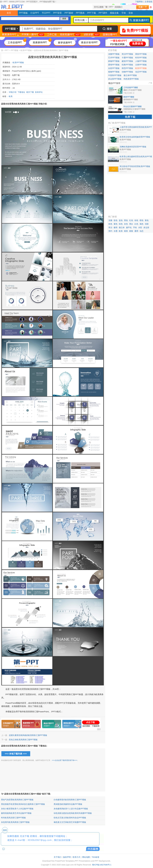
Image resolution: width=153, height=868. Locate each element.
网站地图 (86, 857)
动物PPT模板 (127, 72)
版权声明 (67, 857)
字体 (124, 13)
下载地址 (21, 92)
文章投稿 (148, 2)
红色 (131, 220)
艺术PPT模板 (114, 58)
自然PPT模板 (114, 68)
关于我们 (58, 857)
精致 (131, 231)
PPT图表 (80, 13)
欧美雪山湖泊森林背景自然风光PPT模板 (136, 157)
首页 (9, 13)
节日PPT (46, 13)
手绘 (135, 227)
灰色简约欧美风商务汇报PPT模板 (15, 822)
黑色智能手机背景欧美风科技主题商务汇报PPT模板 (23, 804)
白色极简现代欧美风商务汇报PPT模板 (70, 800)
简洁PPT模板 (127, 54)
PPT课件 (103, 13)
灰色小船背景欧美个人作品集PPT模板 (17, 809)
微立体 (122, 227)
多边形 (146, 227)
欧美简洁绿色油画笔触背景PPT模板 (135, 137)
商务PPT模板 (141, 54)
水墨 (116, 231)
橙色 (142, 220)
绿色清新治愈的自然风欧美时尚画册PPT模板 (73, 813)
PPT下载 (92, 13)
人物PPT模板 (141, 61)
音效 (131, 13)
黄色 (147, 220)
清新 (147, 224)
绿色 (136, 220)
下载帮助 (139, 2)
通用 (136, 231)
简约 (110, 231)
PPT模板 (23, 13)
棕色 (121, 224)
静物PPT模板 (114, 61)
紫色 (116, 224)
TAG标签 (95, 857)
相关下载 (30, 92)
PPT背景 (57, 13)
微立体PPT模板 (130, 75)
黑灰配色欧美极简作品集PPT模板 (68, 804)
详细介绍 (13, 92)
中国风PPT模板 (115, 75)
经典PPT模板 (127, 65)
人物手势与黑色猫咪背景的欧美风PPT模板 (136, 127)
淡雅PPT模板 (114, 54)
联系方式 (76, 857)
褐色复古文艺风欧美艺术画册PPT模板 (70, 822)
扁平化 (129, 227)
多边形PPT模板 (115, 79)
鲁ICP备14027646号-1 (102, 865)
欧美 (11, 96)
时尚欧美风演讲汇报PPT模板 (13, 818)
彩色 (116, 220)
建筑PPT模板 (127, 61)
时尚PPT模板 (141, 58)
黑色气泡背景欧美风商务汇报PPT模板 (17, 800)
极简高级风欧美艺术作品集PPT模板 (16, 813)
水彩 (140, 227)
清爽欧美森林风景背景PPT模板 (133, 147)
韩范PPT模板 (127, 68)
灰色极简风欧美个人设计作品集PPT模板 (71, 809)
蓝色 (121, 220)
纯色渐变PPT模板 (131, 79)
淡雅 (110, 220)
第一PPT (5, 50)
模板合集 (114, 13)
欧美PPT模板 (26, 50)
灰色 (126, 224)
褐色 (142, 224)
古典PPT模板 (141, 65)
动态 (142, 231)
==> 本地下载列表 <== (16, 754)
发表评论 (39, 92)
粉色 (110, 224)
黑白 (131, 224)
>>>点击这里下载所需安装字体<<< (65, 760)
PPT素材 (69, 13)
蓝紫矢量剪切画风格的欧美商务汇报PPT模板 (28, 735)
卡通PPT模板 (127, 58)
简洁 (110, 227)
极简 (116, 227)
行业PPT (35, 13)
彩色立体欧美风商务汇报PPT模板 (23, 740)
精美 (126, 231)
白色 (136, 224)
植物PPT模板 (114, 72)
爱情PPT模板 (114, 65)
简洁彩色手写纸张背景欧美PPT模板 (135, 166)
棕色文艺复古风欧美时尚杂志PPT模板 (70, 818)
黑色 (126, 220)
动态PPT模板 (141, 72)
